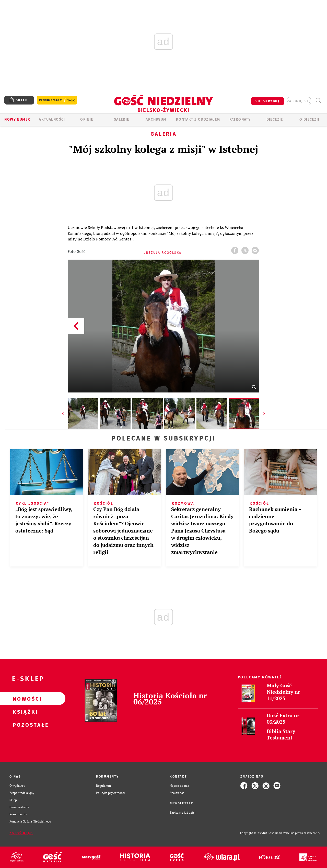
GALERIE (121, 119)
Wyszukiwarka (318, 101)
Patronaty (240, 119)
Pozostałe (25, 725)
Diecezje (275, 119)
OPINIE (87, 119)
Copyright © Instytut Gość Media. (262, 833)
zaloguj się (299, 101)
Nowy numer (17, 119)
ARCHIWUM (156, 119)
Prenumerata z (57, 100)
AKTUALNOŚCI (52, 119)
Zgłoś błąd (21, 833)
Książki (25, 712)
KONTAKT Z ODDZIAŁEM (198, 119)
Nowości (25, 699)
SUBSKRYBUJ (267, 101)
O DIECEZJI (309, 119)
